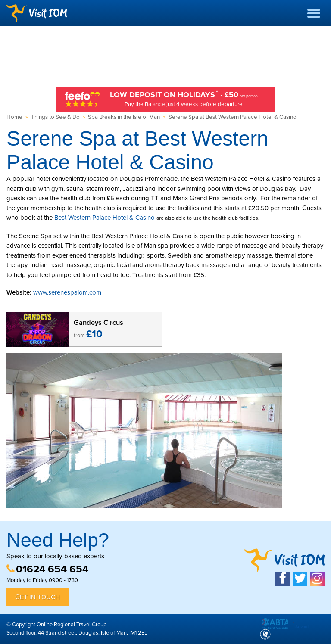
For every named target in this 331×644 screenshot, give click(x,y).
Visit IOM (37, 13)
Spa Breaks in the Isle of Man (124, 117)
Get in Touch (37, 597)
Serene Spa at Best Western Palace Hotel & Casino (233, 117)
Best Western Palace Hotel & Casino (105, 218)
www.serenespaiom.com (67, 292)
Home (14, 117)
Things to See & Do (55, 117)
